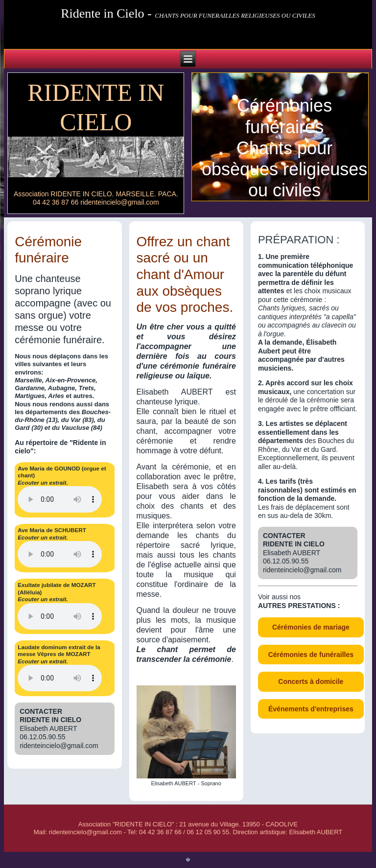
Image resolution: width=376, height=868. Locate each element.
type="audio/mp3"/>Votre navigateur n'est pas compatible (60, 554)
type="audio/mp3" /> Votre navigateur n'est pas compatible (60, 499)
